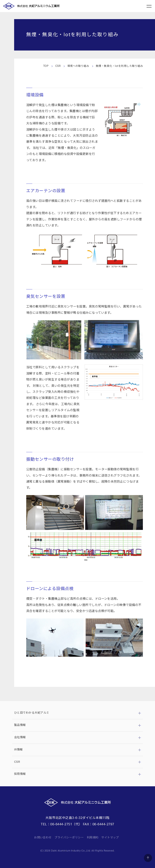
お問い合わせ (43, 838)
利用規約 (93, 838)
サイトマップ (110, 838)
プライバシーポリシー (69, 838)
